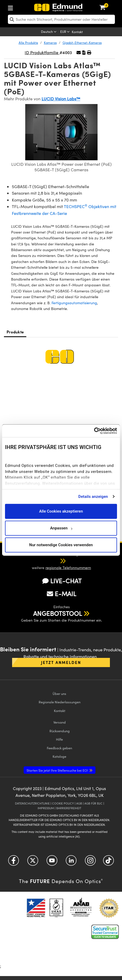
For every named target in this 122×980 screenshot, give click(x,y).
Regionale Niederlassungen (60, 702)
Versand (60, 722)
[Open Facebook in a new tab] (14, 862)
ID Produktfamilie (42, 52)
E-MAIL (62, 594)
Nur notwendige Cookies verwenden (61, 545)
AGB (79, 803)
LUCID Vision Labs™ (61, 99)
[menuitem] (28, 7)
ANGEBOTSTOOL (58, 613)
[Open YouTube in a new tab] (52, 862)
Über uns (59, 693)
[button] (84, 52)
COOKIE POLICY (63, 803)
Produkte (15, 332)
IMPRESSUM (46, 808)
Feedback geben (59, 748)
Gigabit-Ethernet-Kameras (82, 43)
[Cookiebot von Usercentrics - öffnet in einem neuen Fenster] (94, 431)
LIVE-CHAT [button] (62, 581)
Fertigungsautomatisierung (74, 303)
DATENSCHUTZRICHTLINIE (32, 803)
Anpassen (61, 528)
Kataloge (59, 756)
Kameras (50, 43)
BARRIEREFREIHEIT (69, 808)
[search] (61, 19)
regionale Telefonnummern (68, 568)
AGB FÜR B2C (93, 803)
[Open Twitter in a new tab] (33, 862)
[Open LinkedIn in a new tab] (71, 862)
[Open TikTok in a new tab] (108, 862)
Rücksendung (60, 731)
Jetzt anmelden (61, 662)
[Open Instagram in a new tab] (90, 862)
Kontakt (77, 32)
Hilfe (59, 739)
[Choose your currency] (65, 32)
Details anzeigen (93, 497)
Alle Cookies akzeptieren (61, 511)
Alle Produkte (28, 43)
